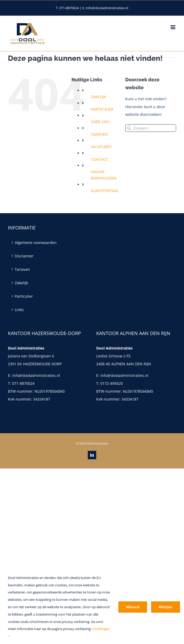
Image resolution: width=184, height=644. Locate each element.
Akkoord (133, 607)
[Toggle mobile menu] (173, 27)
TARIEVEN (100, 134)
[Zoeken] (129, 128)
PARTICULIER (102, 109)
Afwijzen (166, 607)
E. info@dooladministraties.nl (105, 8)
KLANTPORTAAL (105, 191)
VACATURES (101, 147)
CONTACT (100, 159)
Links (19, 310)
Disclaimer (24, 256)
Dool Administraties (94, 443)
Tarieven (22, 269)
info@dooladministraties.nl (36, 375)
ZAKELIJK (99, 97)
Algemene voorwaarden (36, 243)
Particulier (24, 296)
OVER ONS (100, 122)
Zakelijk (21, 283)
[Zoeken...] (151, 128)
